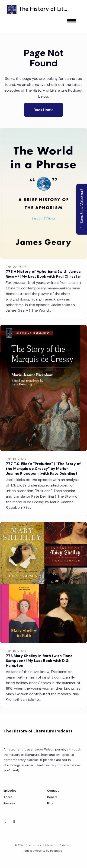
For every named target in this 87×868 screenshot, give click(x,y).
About (8, 797)
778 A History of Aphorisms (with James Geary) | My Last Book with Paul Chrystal (43, 274)
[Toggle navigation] (72, 22)
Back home (43, 110)
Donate (52, 797)
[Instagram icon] (14, 821)
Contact (53, 791)
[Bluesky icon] (6, 821)
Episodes (10, 791)
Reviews (9, 803)
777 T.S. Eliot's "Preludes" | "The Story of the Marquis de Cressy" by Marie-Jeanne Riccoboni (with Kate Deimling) (43, 469)
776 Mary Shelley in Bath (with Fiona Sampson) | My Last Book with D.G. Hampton (39, 661)
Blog (50, 803)
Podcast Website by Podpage (42, 851)
